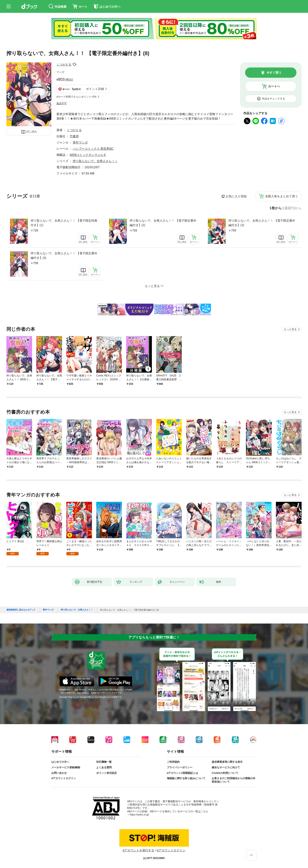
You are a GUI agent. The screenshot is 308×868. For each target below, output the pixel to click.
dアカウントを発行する (138, 850)
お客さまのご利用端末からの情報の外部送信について (234, 780)
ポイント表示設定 (107, 773)
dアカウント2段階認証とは (182, 773)
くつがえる (64, 64)
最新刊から (293, 208)
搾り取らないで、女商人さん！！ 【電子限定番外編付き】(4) (64, 255)
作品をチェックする (274, 99)
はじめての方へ (60, 762)
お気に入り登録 (236, 196)
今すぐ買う (274, 73)
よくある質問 (104, 767)
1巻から (276, 208)
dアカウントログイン (64, 778)
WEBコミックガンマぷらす (88, 155)
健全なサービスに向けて (226, 767)
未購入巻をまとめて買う (281, 196)
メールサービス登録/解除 (66, 767)
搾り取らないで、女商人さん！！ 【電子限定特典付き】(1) (64, 223)
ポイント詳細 (95, 89)
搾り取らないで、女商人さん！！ (95, 161)
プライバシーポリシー (180, 767)
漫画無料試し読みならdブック (21, 610)
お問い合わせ (59, 773)
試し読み (32, 132)
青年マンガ (80, 142)
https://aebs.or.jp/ (139, 815)
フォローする (74, 64)
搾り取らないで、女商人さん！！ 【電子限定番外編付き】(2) (163, 223)
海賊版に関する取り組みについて (186, 778)
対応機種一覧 (104, 762)
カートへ (274, 86)
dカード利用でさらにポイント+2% (76, 97)
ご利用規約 (173, 762)
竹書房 (74, 136)
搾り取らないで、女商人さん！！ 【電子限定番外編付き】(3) (262, 223)
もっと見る (290, 329)
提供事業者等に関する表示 (227, 762)
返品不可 (62, 103)
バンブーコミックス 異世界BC (93, 149)
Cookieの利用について (225, 773)
